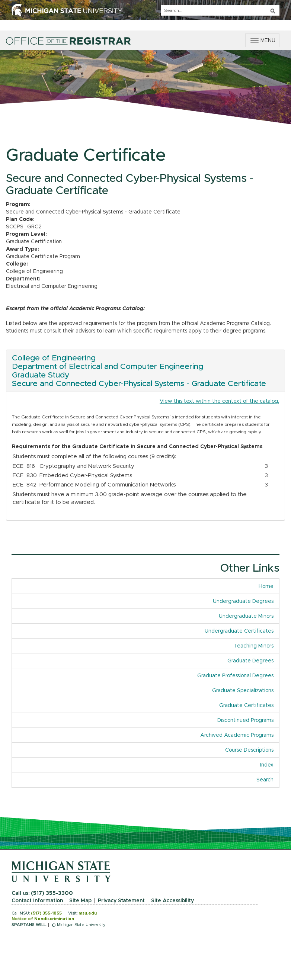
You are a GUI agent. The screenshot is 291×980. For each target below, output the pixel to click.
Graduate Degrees (250, 661)
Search (265, 780)
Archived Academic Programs (237, 735)
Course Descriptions (249, 750)
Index (267, 765)
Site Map (80, 901)
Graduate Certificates (246, 706)
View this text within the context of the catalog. (219, 401)
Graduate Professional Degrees (235, 676)
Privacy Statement (121, 901)
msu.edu (88, 913)
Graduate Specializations (243, 691)
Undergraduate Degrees (243, 601)
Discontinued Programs (245, 720)
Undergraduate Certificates (239, 631)
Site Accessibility (172, 901)
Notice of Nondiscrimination (43, 919)
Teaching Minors (254, 646)
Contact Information (37, 901)
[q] (220, 10)
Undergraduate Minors (246, 616)
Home (266, 587)
